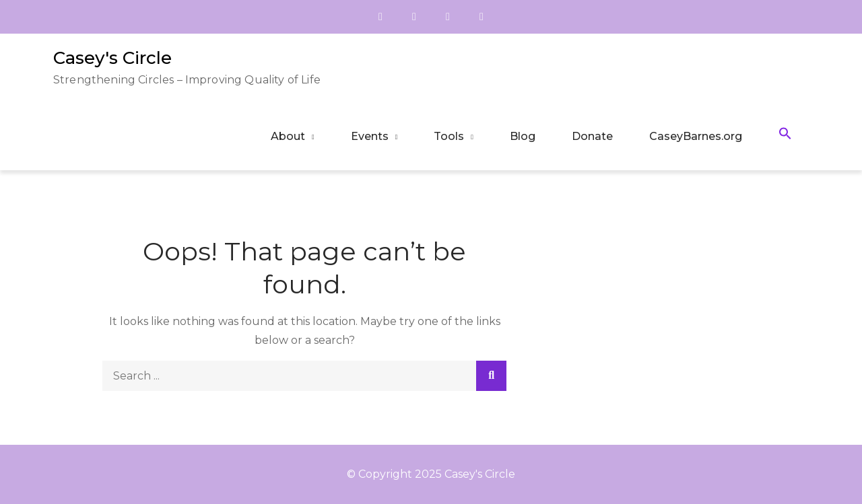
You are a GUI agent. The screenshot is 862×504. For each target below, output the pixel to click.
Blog (523, 136)
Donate (592, 136)
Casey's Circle (112, 58)
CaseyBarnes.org (696, 136)
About (288, 136)
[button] (785, 136)
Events (370, 136)
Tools (449, 136)
